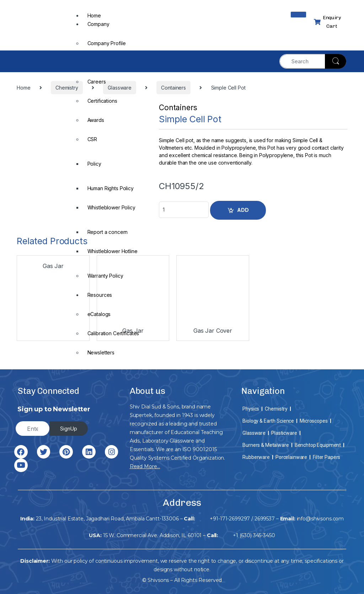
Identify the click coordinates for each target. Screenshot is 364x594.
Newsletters (101, 352)
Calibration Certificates (113, 333)
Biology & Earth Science (268, 421)
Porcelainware (291, 457)
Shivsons (158, 580)
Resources (100, 295)
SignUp (69, 429)
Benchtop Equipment (318, 445)
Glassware (254, 433)
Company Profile (107, 43)
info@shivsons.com (320, 519)
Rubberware (256, 457)
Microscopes (314, 421)
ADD (243, 210)
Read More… (145, 466)
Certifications (102, 101)
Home (94, 15)
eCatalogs (99, 314)
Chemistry (276, 409)
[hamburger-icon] (298, 15)
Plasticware (284, 433)
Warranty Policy (105, 276)
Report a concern (108, 232)
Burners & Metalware (266, 445)
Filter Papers (326, 457)
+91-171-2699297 (230, 519)
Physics (251, 409)
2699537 (265, 519)
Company (98, 24)
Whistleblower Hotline (113, 251)
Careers (97, 82)
